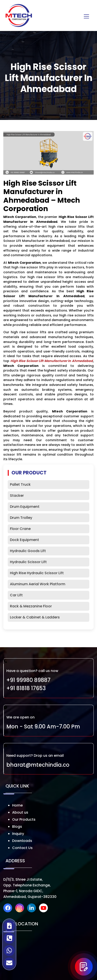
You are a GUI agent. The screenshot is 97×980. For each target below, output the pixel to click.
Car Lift (16, 595)
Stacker (17, 496)
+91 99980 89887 (28, 680)
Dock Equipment (24, 540)
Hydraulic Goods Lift (28, 551)
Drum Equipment (25, 507)
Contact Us (22, 848)
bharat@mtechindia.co (38, 765)
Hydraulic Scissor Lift (28, 562)
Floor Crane (20, 529)
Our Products (24, 819)
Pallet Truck (20, 484)
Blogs (17, 827)
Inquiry (18, 834)
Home (17, 805)
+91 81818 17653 (26, 688)
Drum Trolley (21, 518)
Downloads (22, 841)
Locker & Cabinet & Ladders (35, 617)
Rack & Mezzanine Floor (31, 606)
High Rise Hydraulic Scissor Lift (37, 573)
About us (20, 812)
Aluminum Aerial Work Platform (38, 584)
